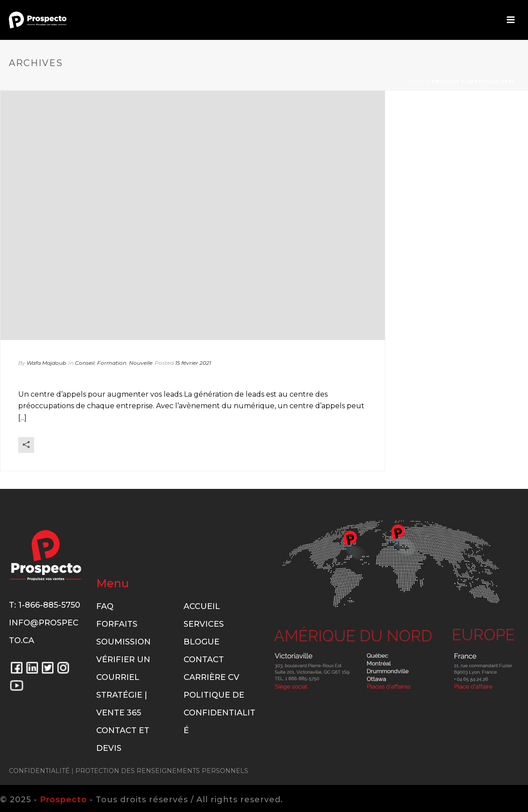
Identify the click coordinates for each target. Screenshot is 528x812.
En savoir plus (341, 457)
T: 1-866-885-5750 (45, 605)
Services (204, 624)
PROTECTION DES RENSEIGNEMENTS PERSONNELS (162, 771)
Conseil (85, 363)
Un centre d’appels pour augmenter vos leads (177, 377)
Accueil (202, 606)
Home (416, 82)
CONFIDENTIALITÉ (39, 771)
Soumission (123, 642)
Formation (112, 363)
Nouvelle (141, 363)
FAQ (105, 606)
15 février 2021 (193, 363)
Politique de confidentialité (219, 713)
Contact (204, 660)
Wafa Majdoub (46, 363)
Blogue (201, 642)
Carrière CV (211, 677)
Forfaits (117, 624)
